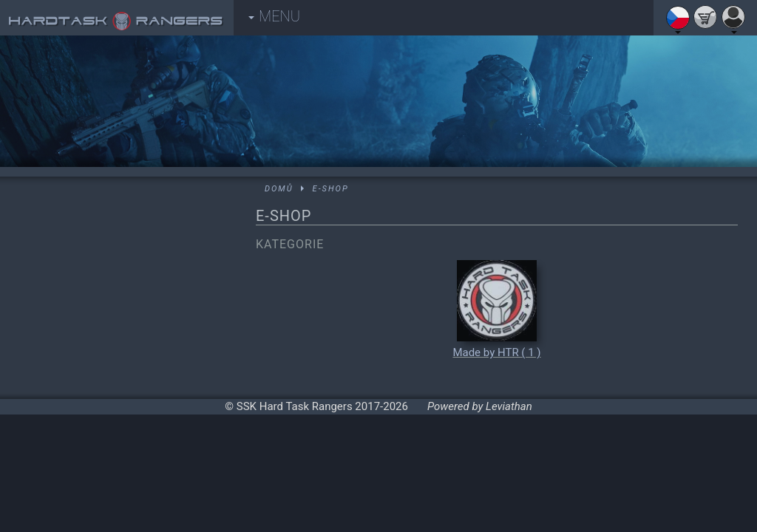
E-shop (331, 189)
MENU (274, 16)
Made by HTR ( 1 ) (496, 352)
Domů (279, 189)
